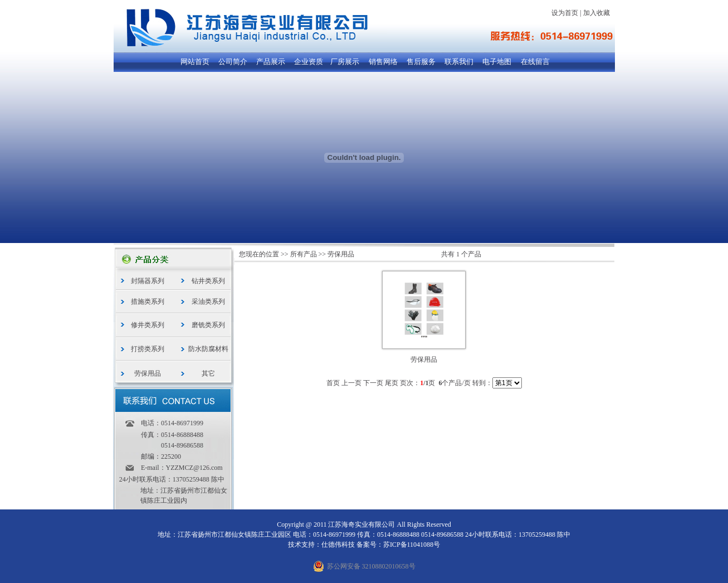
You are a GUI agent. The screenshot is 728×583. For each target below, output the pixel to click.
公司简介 (233, 62)
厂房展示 (345, 62)
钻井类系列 (208, 281)
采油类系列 (208, 302)
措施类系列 (148, 302)
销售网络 (383, 62)
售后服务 (421, 62)
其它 (208, 373)
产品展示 (271, 62)
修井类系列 (148, 325)
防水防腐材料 (208, 349)
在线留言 (535, 62)
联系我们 (459, 62)
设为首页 (565, 13)
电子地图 (497, 62)
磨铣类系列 (208, 325)
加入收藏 (597, 13)
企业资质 (309, 62)
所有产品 (304, 254)
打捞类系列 (148, 349)
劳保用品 (148, 373)
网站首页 (195, 62)
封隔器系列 (148, 281)
